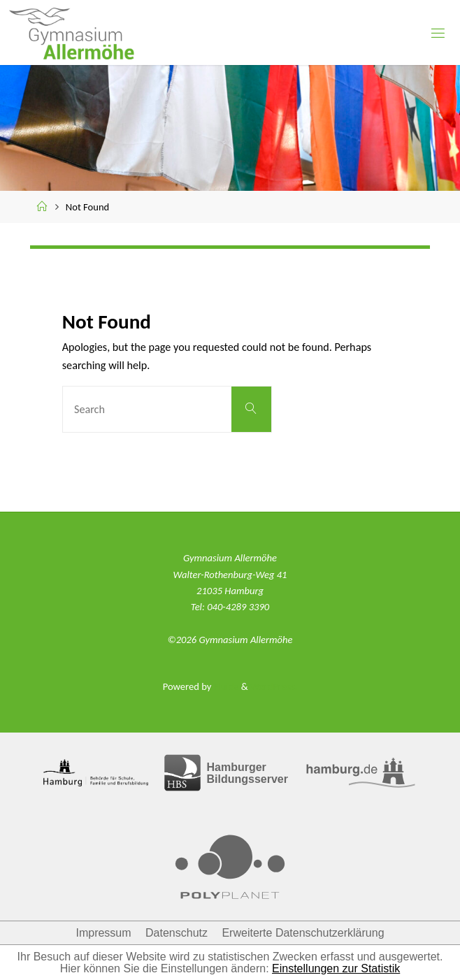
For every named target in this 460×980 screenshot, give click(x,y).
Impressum (103, 933)
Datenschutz (177, 933)
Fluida (225, 686)
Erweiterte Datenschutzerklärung (303, 933)
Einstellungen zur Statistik (336, 968)
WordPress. (274, 686)
